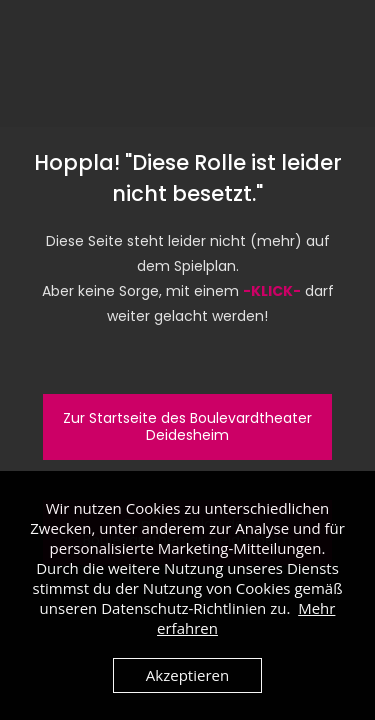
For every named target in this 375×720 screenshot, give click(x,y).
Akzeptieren (187, 675)
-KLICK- (272, 291)
